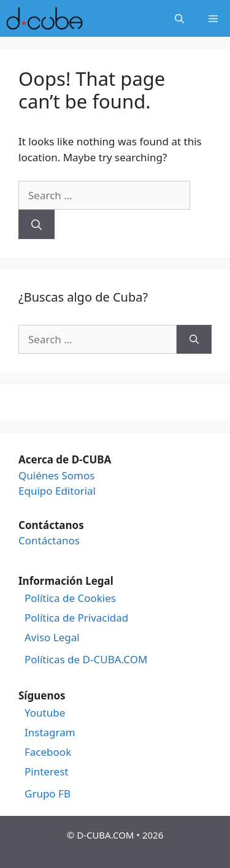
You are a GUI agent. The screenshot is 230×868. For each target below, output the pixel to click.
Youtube (45, 713)
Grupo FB (48, 794)
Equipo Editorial (57, 491)
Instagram (50, 733)
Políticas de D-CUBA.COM (86, 660)
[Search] (36, 224)
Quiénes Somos (56, 475)
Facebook (48, 752)
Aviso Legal (52, 638)
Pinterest (46, 772)
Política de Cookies (70, 598)
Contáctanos (49, 540)
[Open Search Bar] (179, 18)
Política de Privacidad (76, 618)
